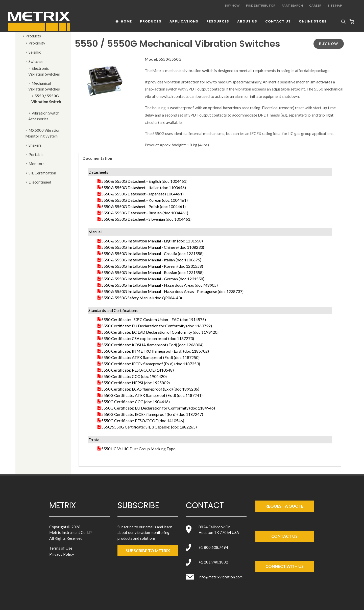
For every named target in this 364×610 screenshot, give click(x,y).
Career (315, 5)
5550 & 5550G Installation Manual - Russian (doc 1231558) (152, 272)
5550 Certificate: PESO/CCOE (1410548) (138, 370)
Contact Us (284, 536)
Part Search (292, 5)
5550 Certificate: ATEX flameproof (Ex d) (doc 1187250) (150, 357)
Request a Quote (284, 506)
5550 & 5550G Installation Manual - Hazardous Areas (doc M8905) (160, 285)
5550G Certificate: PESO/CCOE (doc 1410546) (143, 421)
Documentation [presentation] (97, 158)
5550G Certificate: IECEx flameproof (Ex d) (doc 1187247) (152, 414)
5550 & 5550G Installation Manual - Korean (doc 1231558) (152, 266)
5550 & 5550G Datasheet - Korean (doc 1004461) (144, 200)
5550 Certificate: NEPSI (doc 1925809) (136, 383)
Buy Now (232, 5)
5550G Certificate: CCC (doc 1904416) (136, 402)
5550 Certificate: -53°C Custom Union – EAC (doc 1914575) (154, 319)
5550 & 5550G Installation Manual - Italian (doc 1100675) (151, 260)
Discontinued (40, 182)
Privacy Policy (62, 554)
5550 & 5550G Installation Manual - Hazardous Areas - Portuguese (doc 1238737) (172, 291)
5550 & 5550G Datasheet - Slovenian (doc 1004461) (146, 219)
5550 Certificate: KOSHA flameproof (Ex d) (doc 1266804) (152, 345)
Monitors (37, 164)
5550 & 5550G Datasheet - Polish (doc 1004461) (143, 206)
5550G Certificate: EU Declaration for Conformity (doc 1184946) (158, 408)
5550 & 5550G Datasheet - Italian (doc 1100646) (144, 187)
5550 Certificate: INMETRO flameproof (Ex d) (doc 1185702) (155, 351)
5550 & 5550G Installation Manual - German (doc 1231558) (153, 279)
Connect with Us (285, 566)
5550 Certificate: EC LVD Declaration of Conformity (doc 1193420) (160, 332)
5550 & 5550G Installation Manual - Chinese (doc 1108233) (153, 247)
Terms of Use (61, 548)
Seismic (35, 52)
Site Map (335, 5)
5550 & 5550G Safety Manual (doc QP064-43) (142, 298)
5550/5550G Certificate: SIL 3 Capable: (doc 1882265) (149, 427)
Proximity (37, 43)
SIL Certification (42, 173)
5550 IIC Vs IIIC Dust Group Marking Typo (138, 449)
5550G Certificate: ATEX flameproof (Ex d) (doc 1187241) (152, 395)
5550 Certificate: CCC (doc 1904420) (134, 376)
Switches (36, 61)
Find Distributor (261, 5)
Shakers (35, 145)
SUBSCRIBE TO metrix (148, 550)
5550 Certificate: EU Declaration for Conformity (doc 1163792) (157, 326)
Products (33, 36)
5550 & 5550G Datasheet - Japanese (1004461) (142, 194)
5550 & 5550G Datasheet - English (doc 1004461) (144, 181)
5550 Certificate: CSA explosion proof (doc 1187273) (148, 338)
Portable (36, 154)
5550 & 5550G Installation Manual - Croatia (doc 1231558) (152, 253)
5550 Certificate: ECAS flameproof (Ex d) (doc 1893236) (150, 389)
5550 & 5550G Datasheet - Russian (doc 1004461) (145, 213)
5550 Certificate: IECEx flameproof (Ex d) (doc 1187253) (151, 364)
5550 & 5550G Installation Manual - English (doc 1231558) (152, 241)
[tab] (97, 158)
